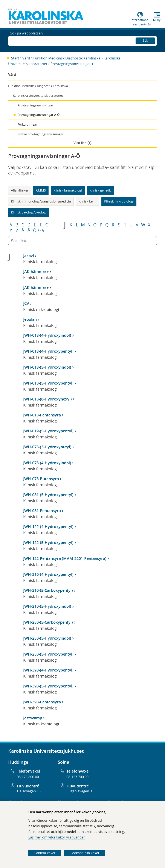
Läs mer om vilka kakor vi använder (57, 837)
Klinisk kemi (88, 201)
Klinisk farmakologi (68, 190)
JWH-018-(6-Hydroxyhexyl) (47, 399)
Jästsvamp (33, 718)
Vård (26, 58)
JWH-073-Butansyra (41, 479)
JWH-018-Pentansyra (42, 415)
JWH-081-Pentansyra (42, 511)
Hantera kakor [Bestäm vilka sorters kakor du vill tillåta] (45, 853)
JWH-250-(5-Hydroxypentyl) (48, 654)
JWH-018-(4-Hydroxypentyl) (48, 351)
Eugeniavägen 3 (79, 791)
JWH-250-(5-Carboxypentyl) (48, 622)
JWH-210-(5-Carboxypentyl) (48, 590)
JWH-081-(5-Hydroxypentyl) (48, 495)
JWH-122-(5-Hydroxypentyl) (48, 542)
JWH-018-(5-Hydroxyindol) (47, 367)
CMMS (41, 190)
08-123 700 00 (77, 777)
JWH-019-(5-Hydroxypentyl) (48, 431)
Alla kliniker (20, 190)
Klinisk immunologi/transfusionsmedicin (41, 201)
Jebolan (30, 319)
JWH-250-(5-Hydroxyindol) (47, 638)
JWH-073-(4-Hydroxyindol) (47, 463)
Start (15, 58)
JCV (26, 303)
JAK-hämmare (36, 271)
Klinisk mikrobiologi (119, 201)
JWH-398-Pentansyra (42, 702)
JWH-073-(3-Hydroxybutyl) (47, 447)
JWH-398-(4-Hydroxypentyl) (48, 670)
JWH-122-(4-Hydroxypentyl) (48, 527)
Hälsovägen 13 (29, 791)
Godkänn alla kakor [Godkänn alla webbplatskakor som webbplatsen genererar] (84, 853)
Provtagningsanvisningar (71, 64)
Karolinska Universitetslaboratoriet (38, 96)
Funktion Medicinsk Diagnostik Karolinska (67, 58)
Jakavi (29, 256)
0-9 (41, 231)
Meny (157, 20)
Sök (145, 40)
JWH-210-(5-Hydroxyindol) (47, 606)
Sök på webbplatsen (27, 41)
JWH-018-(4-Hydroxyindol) (47, 335)
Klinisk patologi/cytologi (29, 212)
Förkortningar (27, 124)
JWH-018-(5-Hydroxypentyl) (48, 383)
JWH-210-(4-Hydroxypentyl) (48, 574)
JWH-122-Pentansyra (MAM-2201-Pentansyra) (65, 558)
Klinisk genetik (100, 190)
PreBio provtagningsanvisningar (41, 134)
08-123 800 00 (28, 777)
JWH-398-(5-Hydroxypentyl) (48, 686)
